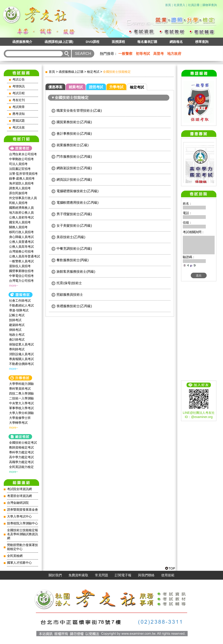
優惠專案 (55, 87)
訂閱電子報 (123, 575)
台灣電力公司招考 (21, 281)
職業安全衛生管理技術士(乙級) (79, 110)
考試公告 (19, 80)
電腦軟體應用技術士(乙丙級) (77, 202)
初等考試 (143, 54)
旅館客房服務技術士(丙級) (76, 271)
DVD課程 (93, 42)
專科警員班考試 (20, 389)
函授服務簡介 (22, 42)
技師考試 (15, 320)
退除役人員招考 (20, 266)
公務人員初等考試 (21, 217)
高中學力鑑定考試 (21, 457)
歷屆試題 (19, 121)
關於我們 (55, 575)
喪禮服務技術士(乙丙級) (74, 306)
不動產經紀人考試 (21, 305)
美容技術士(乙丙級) (71, 237)
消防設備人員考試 (21, 354)
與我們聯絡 (146, 575)
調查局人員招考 (20, 188)
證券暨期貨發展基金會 (23, 510)
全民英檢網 (15, 556)
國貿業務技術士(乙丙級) (74, 122)
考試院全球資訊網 (19, 489)
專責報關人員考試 (21, 359)
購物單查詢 (210, 5)
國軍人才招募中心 (19, 563)
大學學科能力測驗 (21, 384)
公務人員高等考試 (21, 247)
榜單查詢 (202, 42)
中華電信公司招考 (21, 276)
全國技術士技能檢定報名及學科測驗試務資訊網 (23, 534)
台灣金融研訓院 (18, 503)
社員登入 (180, 5)
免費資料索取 (78, 575)
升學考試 (116, 87)
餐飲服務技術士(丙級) (73, 260)
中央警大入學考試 (21, 403)
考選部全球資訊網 (19, 496)
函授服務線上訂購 (71, 72)
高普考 (159, 54)
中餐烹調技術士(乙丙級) (74, 248)
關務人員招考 (18, 227)
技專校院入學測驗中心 (23, 523)
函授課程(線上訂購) (59, 42)
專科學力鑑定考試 (21, 452)
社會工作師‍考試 (20, 301)
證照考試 (96, 87)
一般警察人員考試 (21, 261)
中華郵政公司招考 (21, 159)
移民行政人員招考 (21, 232)
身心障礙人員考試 (21, 237)
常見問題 (102, 575)
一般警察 (125, 54)
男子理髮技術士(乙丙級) (74, 214)
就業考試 (76, 87)
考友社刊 (19, 100)
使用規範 (168, 575)
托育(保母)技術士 (69, 283)
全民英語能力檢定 (21, 467)
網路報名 (176, 42)
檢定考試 (93, 72)
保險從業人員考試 (21, 344)
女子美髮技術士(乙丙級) (74, 225)
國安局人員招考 (20, 222)
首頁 (168, 5)
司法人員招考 (18, 164)
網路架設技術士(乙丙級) (74, 168)
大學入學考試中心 (19, 517)
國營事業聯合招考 (21, 271)
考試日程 (19, 93)
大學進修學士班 (20, 418)
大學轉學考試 (18, 423)
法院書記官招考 (20, 169)
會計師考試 (17, 339)
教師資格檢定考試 (21, 447)
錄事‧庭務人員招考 (22, 178)
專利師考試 (17, 349)
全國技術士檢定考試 (23, 443)
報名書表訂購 (147, 42)
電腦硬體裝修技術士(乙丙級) (77, 191)
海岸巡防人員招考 (21, 183)
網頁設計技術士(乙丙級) (74, 179)
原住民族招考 (18, 193)
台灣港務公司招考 (21, 251)
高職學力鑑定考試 (21, 462)
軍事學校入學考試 (21, 408)
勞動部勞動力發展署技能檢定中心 (23, 547)
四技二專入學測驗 (21, 393)
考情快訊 (19, 86)
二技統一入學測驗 (21, 398)
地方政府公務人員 (21, 213)
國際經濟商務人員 (21, 208)
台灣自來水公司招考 (23, 154)
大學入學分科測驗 (21, 413)
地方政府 (174, 54)
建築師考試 (17, 325)
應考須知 (19, 114)
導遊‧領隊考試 (19, 310)
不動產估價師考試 (21, 364)
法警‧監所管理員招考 (23, 174)
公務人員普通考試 (21, 242)
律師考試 (15, 330)
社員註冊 (194, 5)
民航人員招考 (18, 203)
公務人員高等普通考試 (25, 256)
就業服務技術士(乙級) (73, 145)
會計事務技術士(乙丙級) (74, 133)
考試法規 (19, 127)
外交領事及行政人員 (23, 198)
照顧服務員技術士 (70, 294)
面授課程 (118, 42)
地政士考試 (17, 335)
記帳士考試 (17, 315)
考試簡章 (19, 107)
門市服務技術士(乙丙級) (74, 156)
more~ (14, 286)
